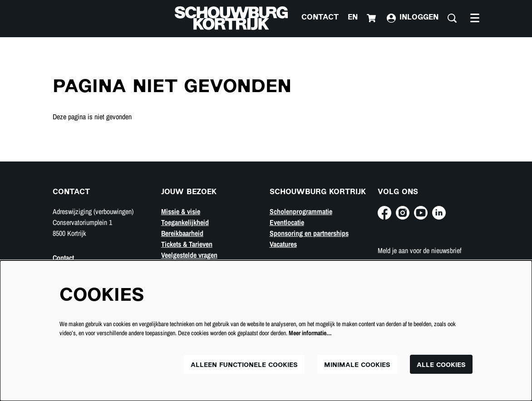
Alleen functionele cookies (244, 365)
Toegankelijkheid (185, 222)
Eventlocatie (287, 222)
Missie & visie (181, 211)
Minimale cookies (357, 365)
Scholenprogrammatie (301, 211)
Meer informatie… (310, 333)
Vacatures (283, 244)
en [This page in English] (353, 18)
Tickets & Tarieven (187, 244)
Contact (320, 18)
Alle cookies (441, 365)
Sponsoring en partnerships (309, 233)
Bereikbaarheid (182, 233)
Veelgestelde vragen (189, 255)
